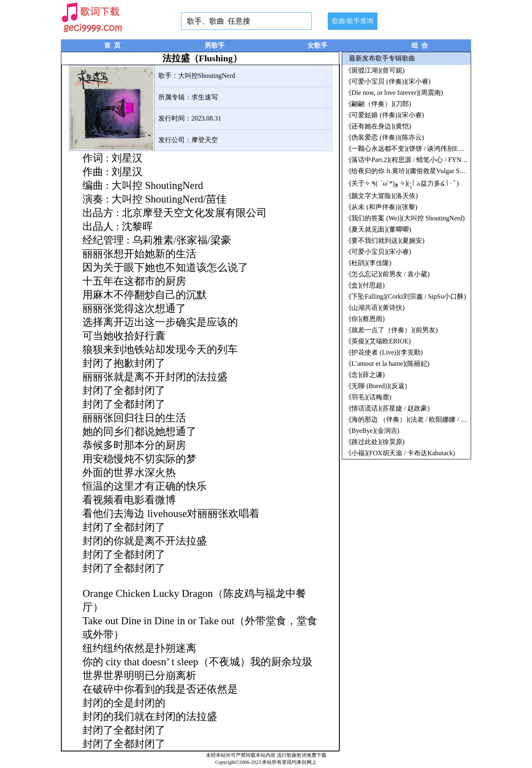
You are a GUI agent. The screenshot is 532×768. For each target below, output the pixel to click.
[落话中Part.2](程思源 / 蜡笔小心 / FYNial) (410, 160)
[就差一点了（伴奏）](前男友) (393, 330)
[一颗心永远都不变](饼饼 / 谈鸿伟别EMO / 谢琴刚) (423, 149)
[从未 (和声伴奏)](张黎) (383, 207)
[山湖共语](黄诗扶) (377, 308)
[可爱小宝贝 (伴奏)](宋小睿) (390, 81)
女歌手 (317, 45)
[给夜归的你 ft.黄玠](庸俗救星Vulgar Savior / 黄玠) (422, 171)
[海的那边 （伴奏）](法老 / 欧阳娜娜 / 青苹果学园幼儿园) (433, 419)
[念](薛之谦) (367, 375)
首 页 (112, 45)
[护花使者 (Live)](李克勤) (386, 352)
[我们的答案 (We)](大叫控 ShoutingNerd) (407, 218)
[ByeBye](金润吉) (374, 431)
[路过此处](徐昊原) (377, 442)
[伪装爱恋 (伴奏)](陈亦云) (387, 137)
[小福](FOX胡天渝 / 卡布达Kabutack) (402, 453)
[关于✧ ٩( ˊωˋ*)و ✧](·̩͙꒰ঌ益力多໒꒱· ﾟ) (404, 183)
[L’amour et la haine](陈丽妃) (389, 363)
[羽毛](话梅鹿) (370, 397)
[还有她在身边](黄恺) (380, 126)
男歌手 (215, 45)
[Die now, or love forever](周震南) (396, 93)
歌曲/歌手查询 (353, 21)
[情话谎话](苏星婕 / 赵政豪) (389, 408)
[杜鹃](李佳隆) (370, 263)
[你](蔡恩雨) (367, 319)
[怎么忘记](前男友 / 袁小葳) (389, 274)
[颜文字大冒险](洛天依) (383, 196)
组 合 (420, 45)
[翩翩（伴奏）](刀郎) (380, 104)
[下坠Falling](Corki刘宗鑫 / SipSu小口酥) (408, 296)
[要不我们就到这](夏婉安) (387, 240)
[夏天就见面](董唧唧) (380, 229)
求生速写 (205, 97)
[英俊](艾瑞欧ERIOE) (380, 341)
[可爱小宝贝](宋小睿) (380, 252)
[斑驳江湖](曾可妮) (377, 70)
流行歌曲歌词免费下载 (302, 755)
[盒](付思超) (367, 285)
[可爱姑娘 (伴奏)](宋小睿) (387, 115)
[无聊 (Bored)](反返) (378, 386)
